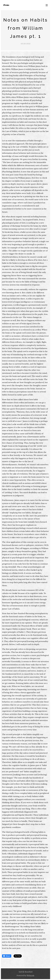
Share (7, 956)
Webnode (31, 976)
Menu (47, 5)
